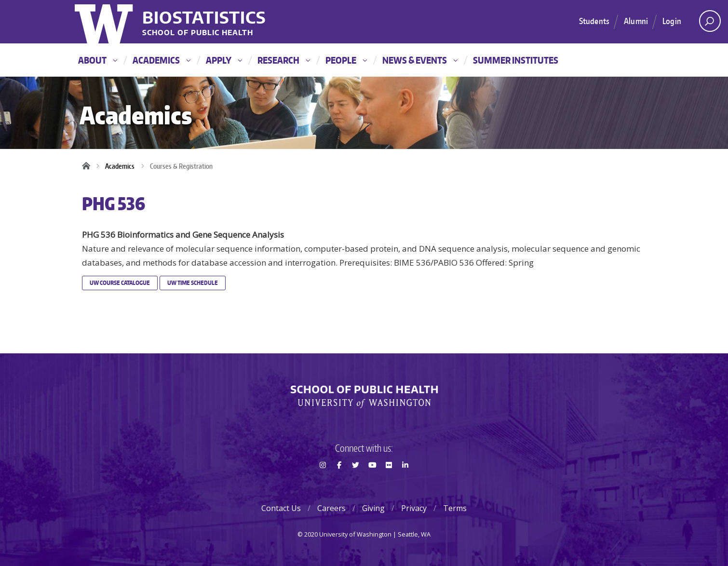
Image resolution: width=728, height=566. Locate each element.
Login (672, 21)
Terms (455, 508)
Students (594, 21)
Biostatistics (204, 17)
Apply (224, 60)
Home (89, 166)
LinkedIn (405, 482)
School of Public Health (198, 33)
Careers (331, 508)
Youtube (372, 482)
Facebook (339, 482)
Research (284, 60)
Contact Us (281, 508)
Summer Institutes (516, 60)
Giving (373, 508)
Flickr (389, 482)
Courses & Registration (181, 166)
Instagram (323, 482)
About (98, 60)
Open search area (707, 24)
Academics (162, 60)
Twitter (356, 482)
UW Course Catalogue (120, 283)
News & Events (420, 60)
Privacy (414, 508)
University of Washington (105, 22)
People (346, 60)
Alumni (636, 21)
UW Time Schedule (193, 283)
